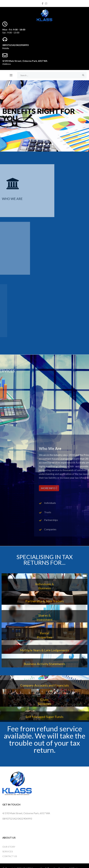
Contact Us (10, 856)
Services (8, 851)
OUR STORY (9, 847)
